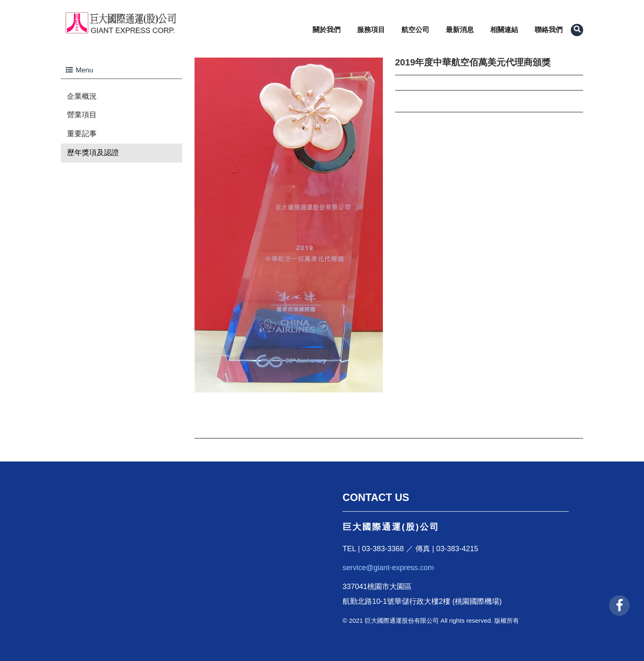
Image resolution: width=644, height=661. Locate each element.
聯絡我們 (549, 30)
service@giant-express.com (388, 568)
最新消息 (460, 30)
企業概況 (82, 96)
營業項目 (82, 115)
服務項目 (371, 30)
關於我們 (327, 30)
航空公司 (415, 30)
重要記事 (82, 134)
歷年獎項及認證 (93, 153)
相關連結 (504, 30)
